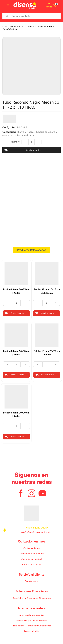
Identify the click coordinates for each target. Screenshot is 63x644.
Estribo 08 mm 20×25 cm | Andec (16, 291)
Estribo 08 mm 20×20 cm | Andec (16, 414)
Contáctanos (31, 581)
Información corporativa (31, 615)
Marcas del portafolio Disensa (32, 620)
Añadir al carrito (34, 150)
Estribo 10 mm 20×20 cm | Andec (47, 353)
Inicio (5, 27)
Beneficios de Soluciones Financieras (32, 598)
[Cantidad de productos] (31, 142)
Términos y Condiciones (32, 554)
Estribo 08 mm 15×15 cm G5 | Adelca (47, 291)
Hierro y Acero (17, 27)
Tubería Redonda (11, 29)
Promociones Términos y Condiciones (31, 626)
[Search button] (7, 16)
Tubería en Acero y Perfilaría (40, 27)
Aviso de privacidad (31, 559)
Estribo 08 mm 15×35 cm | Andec (16, 353)
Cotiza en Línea (31, 548)
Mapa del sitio (32, 631)
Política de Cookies (31, 564)
